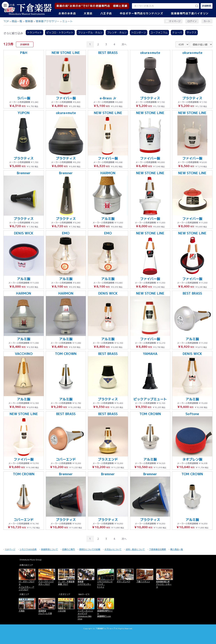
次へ (124, 44)
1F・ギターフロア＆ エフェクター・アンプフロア (27, 586)
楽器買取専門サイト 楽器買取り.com (105, 613)
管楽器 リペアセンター (84, 583)
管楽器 (29, 21)
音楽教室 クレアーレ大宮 (45, 612)
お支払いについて (113, 549)
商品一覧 (17, 21)
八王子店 (106, 13)
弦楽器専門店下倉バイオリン (190, 13)
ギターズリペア (124, 582)
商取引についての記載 (90, 549)
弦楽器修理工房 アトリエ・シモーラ (164, 584)
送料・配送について (135, 549)
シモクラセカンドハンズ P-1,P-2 (105, 584)
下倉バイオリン (143, 582)
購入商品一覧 (177, 549)
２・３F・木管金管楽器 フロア (66, 583)
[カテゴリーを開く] (5, 5)
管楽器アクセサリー (48, 21)
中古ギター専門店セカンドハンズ (142, 13)
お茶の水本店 (67, 13)
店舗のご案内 (68, 549)
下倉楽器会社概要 (157, 549)
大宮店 (88, 13)
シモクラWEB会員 (28, 549)
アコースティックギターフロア (46, 583)
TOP (6, 21)
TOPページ (10, 549)
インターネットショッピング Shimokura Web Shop (85, 615)
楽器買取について (49, 549)
